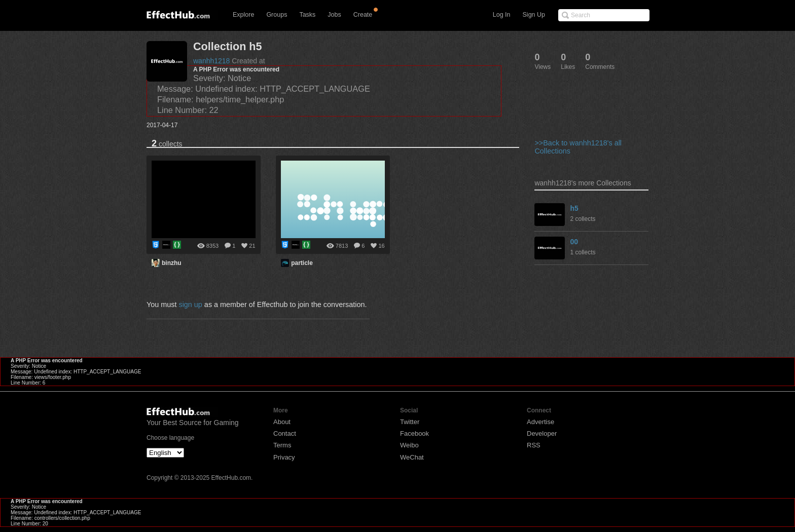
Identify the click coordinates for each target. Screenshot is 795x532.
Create (363, 15)
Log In (502, 15)
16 (381, 246)
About (282, 422)
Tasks (307, 15)
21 (252, 246)
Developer (542, 433)
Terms (282, 445)
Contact (285, 433)
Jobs (334, 15)
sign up (190, 305)
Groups (277, 15)
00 (574, 242)
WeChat (412, 457)
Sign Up (534, 15)
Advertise (540, 422)
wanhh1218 (211, 61)
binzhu (172, 263)
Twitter (410, 422)
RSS (534, 445)
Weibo (409, 445)
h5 (574, 208)
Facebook (414, 433)
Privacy (284, 457)
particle (302, 263)
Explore (243, 15)
